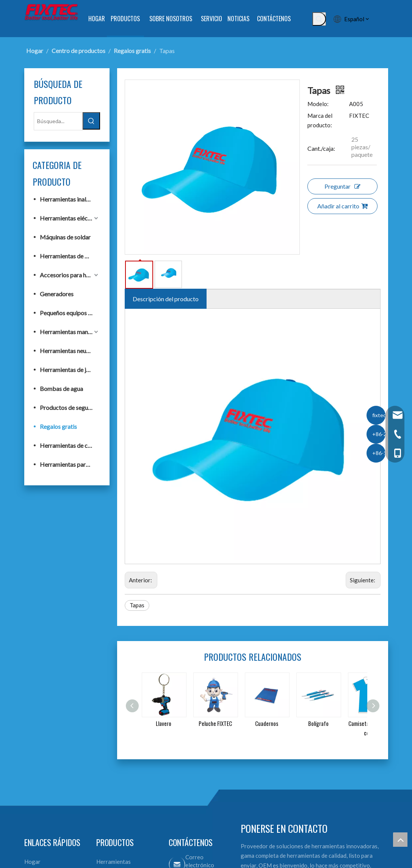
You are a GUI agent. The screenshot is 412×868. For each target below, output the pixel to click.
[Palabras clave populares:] (319, 19)
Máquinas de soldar (65, 237)
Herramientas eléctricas (70, 218)
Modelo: (318, 104)
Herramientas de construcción (70, 445)
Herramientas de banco (70, 256)
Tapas (137, 605)
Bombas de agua (61, 389)
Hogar (32, 862)
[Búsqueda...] (58, 121)
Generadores (57, 294)
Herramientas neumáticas (70, 351)
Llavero (164, 723)
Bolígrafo (318, 723)
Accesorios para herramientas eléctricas (70, 275)
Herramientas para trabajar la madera (70, 464)
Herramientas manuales (70, 332)
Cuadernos (267, 723)
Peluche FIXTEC (215, 723)
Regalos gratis (58, 426)
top (400, 840)
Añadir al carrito (342, 206)
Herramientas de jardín (70, 370)
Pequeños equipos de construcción (70, 313)
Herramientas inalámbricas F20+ (70, 199)
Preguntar (342, 186)
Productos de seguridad (70, 407)
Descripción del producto (166, 299)
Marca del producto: (320, 120)
